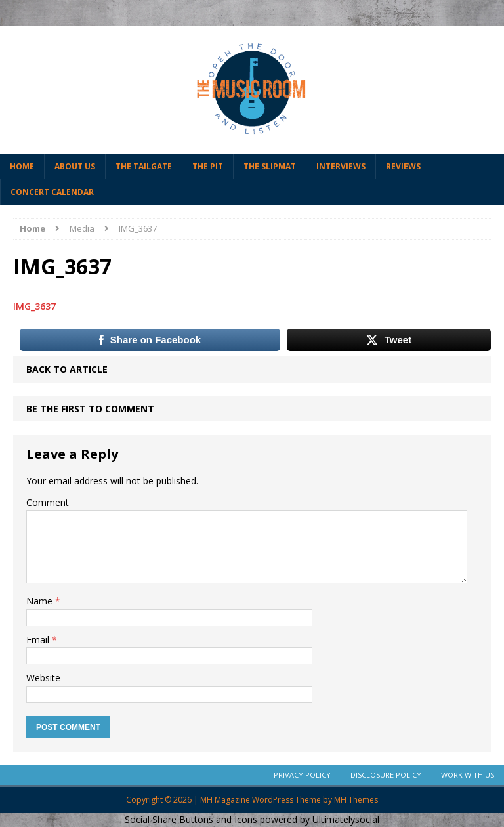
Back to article (67, 369)
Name (41, 601)
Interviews (341, 166)
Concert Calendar (52, 192)
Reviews (403, 166)
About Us (75, 166)
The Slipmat (270, 166)
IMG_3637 (34, 306)
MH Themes (356, 800)
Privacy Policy (302, 775)
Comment (48, 502)
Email (39, 640)
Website (43, 678)
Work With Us (468, 775)
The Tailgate (144, 166)
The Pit (208, 166)
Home (22, 166)
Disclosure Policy (386, 775)
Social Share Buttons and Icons (191, 819)
